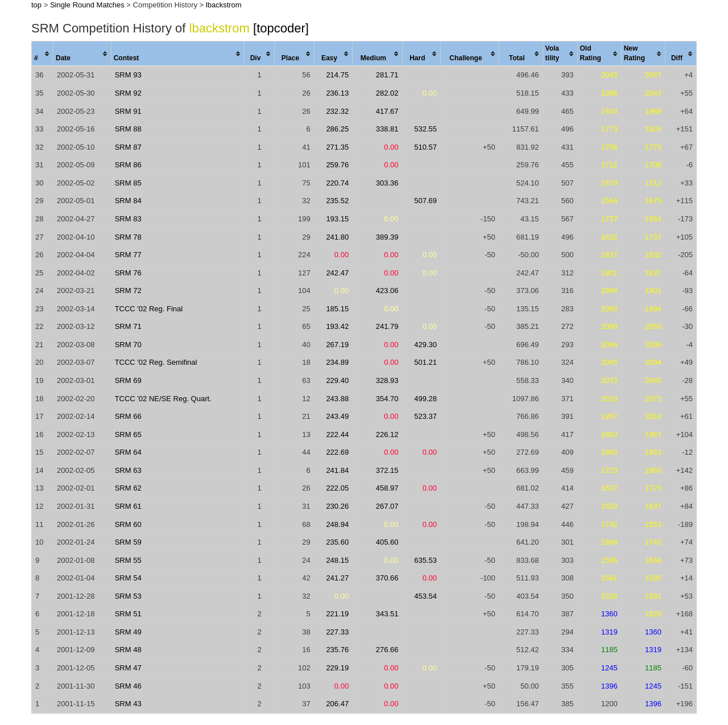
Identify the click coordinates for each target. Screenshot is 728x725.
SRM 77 (128, 255)
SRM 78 (128, 237)
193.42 (337, 326)
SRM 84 (128, 201)
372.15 (387, 470)
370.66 (387, 578)
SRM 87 (128, 147)
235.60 (337, 542)
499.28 (425, 399)
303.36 (387, 183)
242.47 (337, 273)
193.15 (337, 219)
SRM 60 (128, 524)
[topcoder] (281, 28)
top (36, 5)
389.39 (387, 237)
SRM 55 (128, 560)
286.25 (337, 129)
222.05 (337, 488)
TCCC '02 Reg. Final (149, 309)
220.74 (337, 183)
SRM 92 (128, 93)
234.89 (337, 362)
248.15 (337, 560)
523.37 (425, 416)
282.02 (387, 93)
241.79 (387, 326)
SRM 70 (128, 345)
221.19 (337, 614)
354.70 (387, 399)
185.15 (337, 309)
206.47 (337, 704)
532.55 (425, 129)
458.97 (387, 488)
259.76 (337, 165)
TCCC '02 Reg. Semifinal (156, 362)
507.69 (425, 201)
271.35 (337, 147)
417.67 (387, 111)
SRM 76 (128, 273)
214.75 (337, 75)
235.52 (337, 201)
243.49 (337, 416)
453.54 (425, 596)
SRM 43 (128, 704)
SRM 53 (128, 596)
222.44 (337, 434)
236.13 (337, 93)
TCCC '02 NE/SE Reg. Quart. (163, 399)
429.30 (425, 345)
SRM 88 (128, 129)
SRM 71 (128, 326)
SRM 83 (128, 219)
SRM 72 (128, 291)
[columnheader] (43, 54)
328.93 (387, 380)
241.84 (337, 470)
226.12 (387, 434)
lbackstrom (224, 5)
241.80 (337, 237)
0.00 (430, 93)
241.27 (337, 578)
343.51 (387, 614)
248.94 (337, 524)
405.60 (387, 542)
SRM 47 (128, 668)
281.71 (387, 75)
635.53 (425, 560)
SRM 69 (128, 380)
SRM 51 (128, 614)
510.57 (425, 147)
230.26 (337, 506)
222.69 (337, 452)
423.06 (387, 291)
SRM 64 (128, 452)
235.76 (337, 650)
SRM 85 (128, 183)
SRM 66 (128, 416)
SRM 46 (128, 686)
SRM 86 (128, 165)
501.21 (425, 362)
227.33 (337, 632)
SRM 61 (128, 506)
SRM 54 (128, 578)
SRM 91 (128, 111)
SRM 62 (128, 488)
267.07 (387, 506)
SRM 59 (128, 542)
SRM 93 (128, 75)
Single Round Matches (87, 5)
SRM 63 (128, 470)
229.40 (337, 380)
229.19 (337, 668)
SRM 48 (128, 650)
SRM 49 (128, 632)
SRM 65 (128, 434)
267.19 (337, 345)
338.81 (387, 129)
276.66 (387, 650)
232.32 (337, 111)
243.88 (337, 399)
